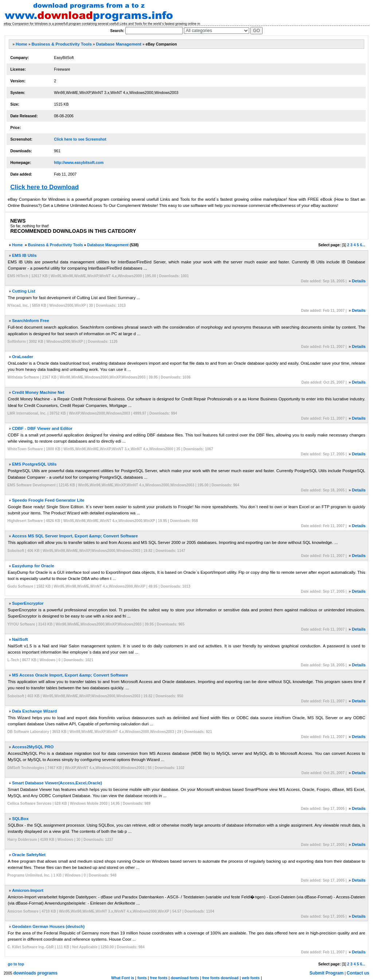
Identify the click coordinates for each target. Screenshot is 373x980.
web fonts (251, 978)
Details (359, 281)
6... (363, 245)
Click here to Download (44, 187)
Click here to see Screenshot (80, 139)
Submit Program (327, 973)
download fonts (185, 978)
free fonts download (220, 978)
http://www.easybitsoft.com (79, 162)
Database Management (119, 44)
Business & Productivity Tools (62, 44)
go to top (16, 964)
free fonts (159, 978)
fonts (142, 978)
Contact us (358, 973)
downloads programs (36, 973)
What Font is (123, 978)
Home (21, 44)
